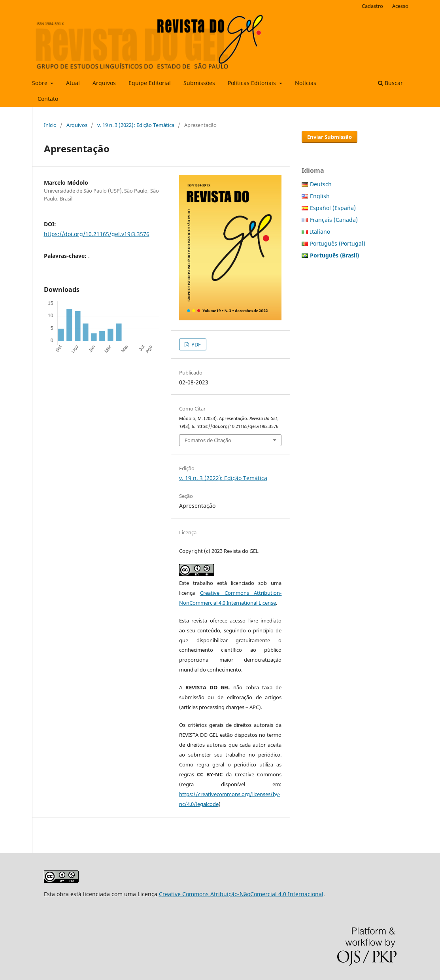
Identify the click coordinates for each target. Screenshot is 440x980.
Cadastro (372, 6)
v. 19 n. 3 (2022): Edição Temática (136, 125)
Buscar (390, 83)
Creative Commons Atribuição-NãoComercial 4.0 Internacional (241, 894)
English (320, 196)
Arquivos (104, 83)
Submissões (199, 83)
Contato (48, 99)
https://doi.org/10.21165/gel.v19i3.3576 (97, 234)
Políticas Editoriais (253, 83)
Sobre (41, 83)
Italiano (320, 232)
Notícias (306, 83)
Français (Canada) (334, 220)
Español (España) (333, 208)
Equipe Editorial (150, 83)
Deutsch (321, 184)
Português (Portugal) (338, 243)
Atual (73, 83)
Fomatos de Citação (208, 440)
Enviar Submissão (330, 137)
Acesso (400, 6)
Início (50, 125)
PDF (195, 344)
